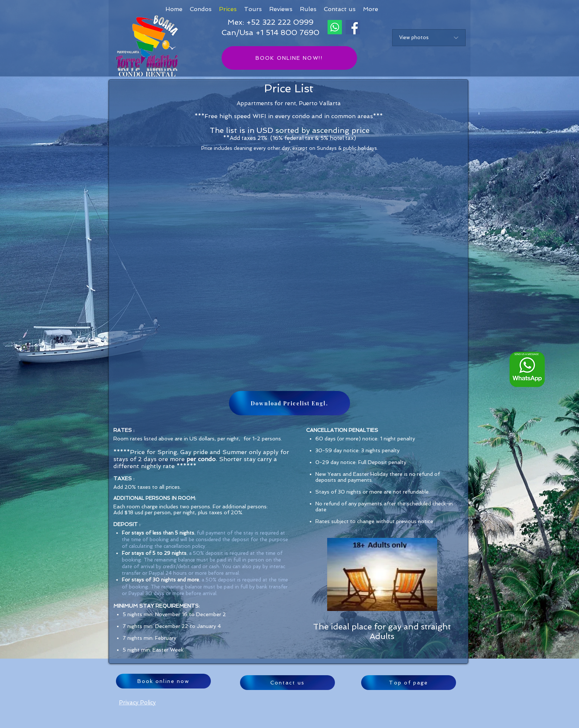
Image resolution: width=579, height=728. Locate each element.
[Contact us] (287, 683)
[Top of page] (409, 683)
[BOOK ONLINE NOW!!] (289, 58)
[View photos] (429, 38)
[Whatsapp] (335, 27)
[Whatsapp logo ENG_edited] (527, 369)
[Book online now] (163, 681)
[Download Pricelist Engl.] (289, 403)
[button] (371, 9)
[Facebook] (353, 27)
